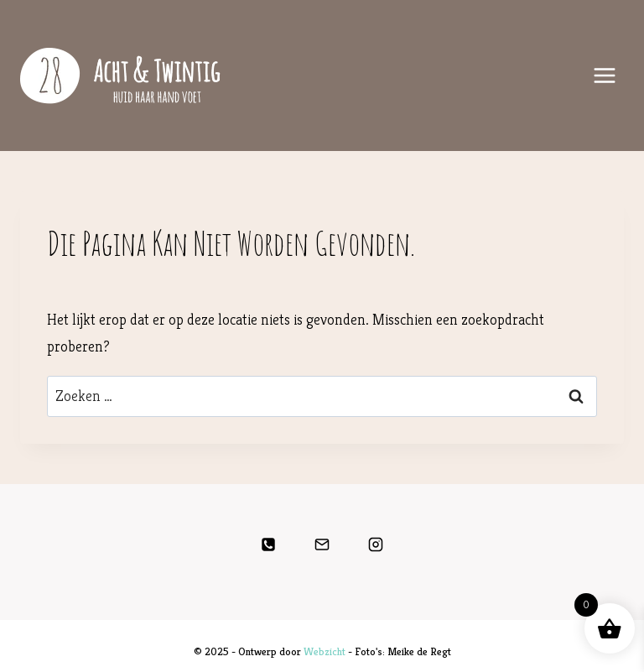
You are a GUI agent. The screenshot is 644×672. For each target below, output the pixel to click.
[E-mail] (322, 544)
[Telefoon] (268, 544)
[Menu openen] (604, 75)
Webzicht (325, 651)
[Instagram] (376, 544)
